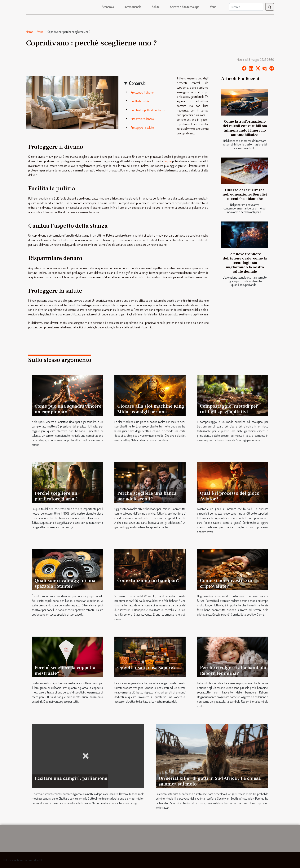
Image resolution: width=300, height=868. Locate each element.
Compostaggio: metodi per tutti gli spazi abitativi (229, 409)
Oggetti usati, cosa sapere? (146, 668)
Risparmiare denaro (142, 119)
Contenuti (137, 83)
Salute (156, 7)
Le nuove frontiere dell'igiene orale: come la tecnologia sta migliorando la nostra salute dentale (245, 263)
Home (30, 32)
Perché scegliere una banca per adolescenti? (147, 496)
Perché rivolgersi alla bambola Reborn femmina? (233, 670)
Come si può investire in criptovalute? (226, 583)
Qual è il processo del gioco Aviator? (230, 496)
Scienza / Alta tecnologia (185, 7)
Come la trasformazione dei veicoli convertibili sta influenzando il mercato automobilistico (245, 128)
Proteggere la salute (142, 128)
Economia (108, 7)
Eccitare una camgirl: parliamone (71, 778)
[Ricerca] (246, 7)
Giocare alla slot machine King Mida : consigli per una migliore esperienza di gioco (151, 412)
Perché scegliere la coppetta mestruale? (65, 670)
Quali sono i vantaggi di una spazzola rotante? (65, 583)
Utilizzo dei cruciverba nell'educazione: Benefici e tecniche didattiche (245, 194)
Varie (213, 7)
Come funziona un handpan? (148, 580)
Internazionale (133, 7)
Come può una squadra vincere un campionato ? (68, 409)
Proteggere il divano (142, 92)
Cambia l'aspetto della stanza (148, 110)
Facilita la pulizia (140, 101)
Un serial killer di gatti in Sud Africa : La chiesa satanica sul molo (210, 781)
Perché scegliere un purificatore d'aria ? (56, 496)
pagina (168, 161)
